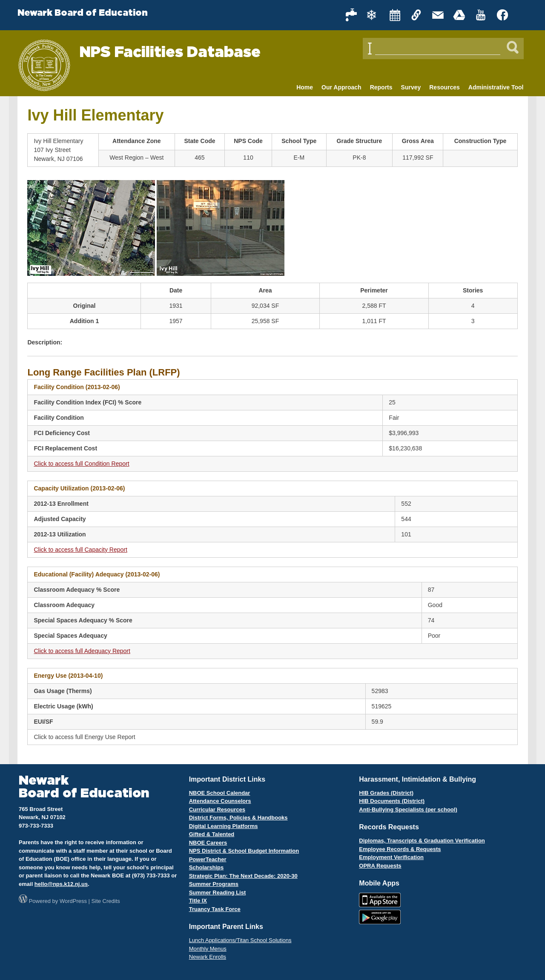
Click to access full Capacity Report (80, 550)
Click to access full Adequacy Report (82, 651)
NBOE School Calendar (220, 793)
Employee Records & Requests (400, 849)
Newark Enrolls (208, 957)
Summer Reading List (218, 893)
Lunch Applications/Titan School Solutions (240, 940)
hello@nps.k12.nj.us (61, 884)
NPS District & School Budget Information (244, 851)
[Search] (513, 47)
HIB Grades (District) (386, 793)
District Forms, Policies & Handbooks (238, 818)
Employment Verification (391, 857)
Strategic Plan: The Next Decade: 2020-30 (243, 876)
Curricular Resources (217, 810)
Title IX (198, 901)
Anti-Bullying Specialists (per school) (408, 810)
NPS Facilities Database (170, 53)
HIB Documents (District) (392, 801)
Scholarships (207, 867)
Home (305, 87)
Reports (381, 87)
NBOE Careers (208, 843)
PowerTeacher (208, 859)
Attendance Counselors (220, 801)
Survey (411, 87)
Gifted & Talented (212, 834)
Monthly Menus (208, 949)
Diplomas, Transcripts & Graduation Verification (422, 841)
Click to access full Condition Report (81, 464)
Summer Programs (214, 884)
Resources (445, 87)
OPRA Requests (380, 866)
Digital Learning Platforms (224, 826)
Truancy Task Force (215, 909)
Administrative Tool (496, 87)
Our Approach (341, 87)
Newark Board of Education (83, 13)
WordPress (73, 901)
